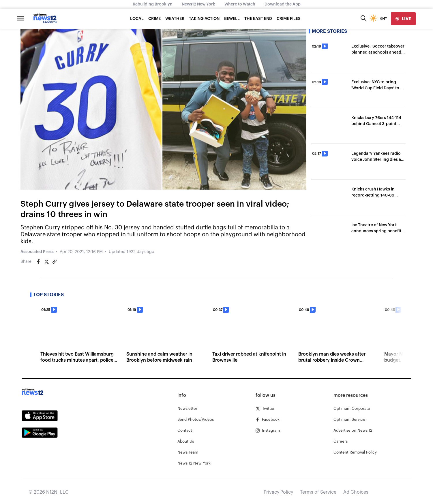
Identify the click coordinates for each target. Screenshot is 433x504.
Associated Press (37, 252)
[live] (403, 19)
